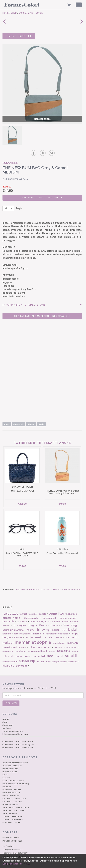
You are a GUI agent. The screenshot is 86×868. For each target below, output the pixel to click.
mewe (23, 639)
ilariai (55, 622)
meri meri (11, 639)
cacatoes (22, 614)
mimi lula (59, 639)
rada (19, 648)
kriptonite (39, 626)
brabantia (8, 613)
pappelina (64, 643)
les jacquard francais (39, 629)
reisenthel (39, 648)
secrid (59, 648)
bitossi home (11, 610)
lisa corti (71, 629)
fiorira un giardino (13, 622)
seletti (71, 648)
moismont (71, 639)
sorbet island (10, 653)
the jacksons (59, 653)
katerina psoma (22, 626)
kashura (7, 626)
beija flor (56, 605)
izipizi (72, 621)
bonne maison (68, 610)
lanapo (18, 629)
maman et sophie (33, 634)
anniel (24, 606)
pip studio (9, 648)
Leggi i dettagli (10, 864)
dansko (56, 614)
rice (50, 648)
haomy (31, 622)
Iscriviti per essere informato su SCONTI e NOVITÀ (43, 678)
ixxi (64, 622)
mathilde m (59, 635)
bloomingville (31, 610)
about (6, 711)
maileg (7, 635)
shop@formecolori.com (14, 848)
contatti (7, 720)
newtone (21, 643)
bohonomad (49, 610)
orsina (52, 643)
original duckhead (37, 643)
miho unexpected (40, 639)
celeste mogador (40, 613)
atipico (33, 606)
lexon (59, 629)
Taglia (12, 204)
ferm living (70, 617)
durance (55, 617)
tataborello (43, 653)
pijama (75, 643)
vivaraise (8, 657)
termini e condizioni (13, 723)
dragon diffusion (38, 617)
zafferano (22, 658)
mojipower (8, 643)
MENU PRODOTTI (19, 36)
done (65, 614)
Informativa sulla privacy (15, 726)
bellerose (72, 606)
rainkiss (28, 648)
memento (73, 635)
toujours (72, 653)
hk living (43, 622)
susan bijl (27, 653)
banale (43, 606)
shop (5, 714)
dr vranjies (19, 617)
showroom (8, 717)
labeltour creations (57, 626)
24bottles (11, 605)
